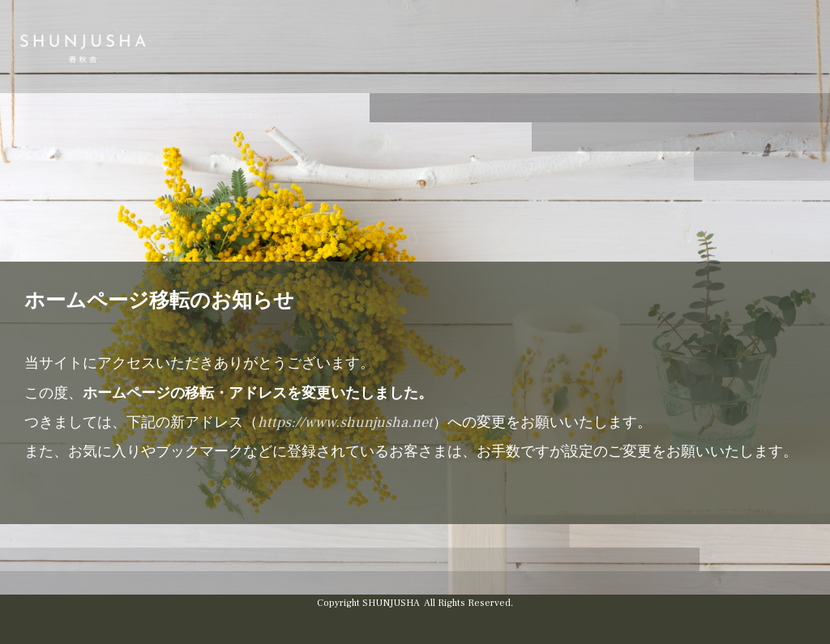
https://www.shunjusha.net (345, 422)
